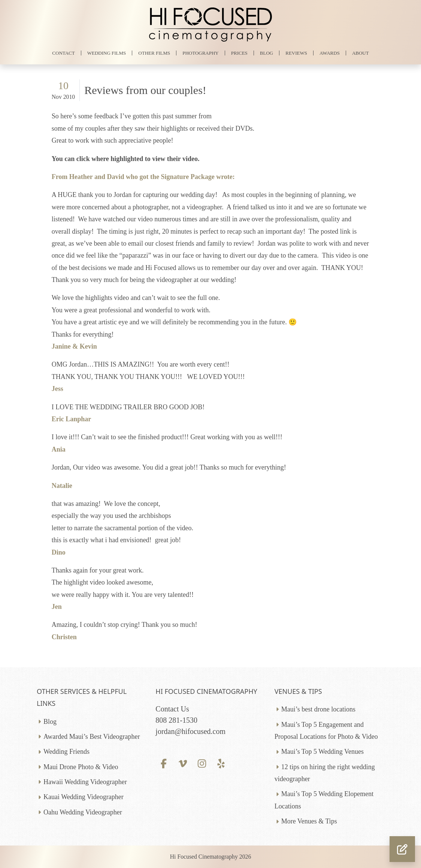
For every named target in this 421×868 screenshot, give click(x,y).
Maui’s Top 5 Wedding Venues (322, 752)
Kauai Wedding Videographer (84, 797)
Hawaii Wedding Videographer (85, 782)
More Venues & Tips (309, 821)
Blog (50, 722)
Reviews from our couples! (145, 90)
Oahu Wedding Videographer (83, 812)
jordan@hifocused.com (190, 731)
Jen (57, 607)
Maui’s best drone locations (318, 709)
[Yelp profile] (221, 763)
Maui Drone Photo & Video (81, 767)
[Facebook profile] (163, 763)
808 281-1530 (176, 720)
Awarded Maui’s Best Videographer (92, 737)
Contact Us (172, 709)
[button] (402, 849)
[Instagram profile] (202, 763)
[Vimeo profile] (183, 763)
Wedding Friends (66, 752)
